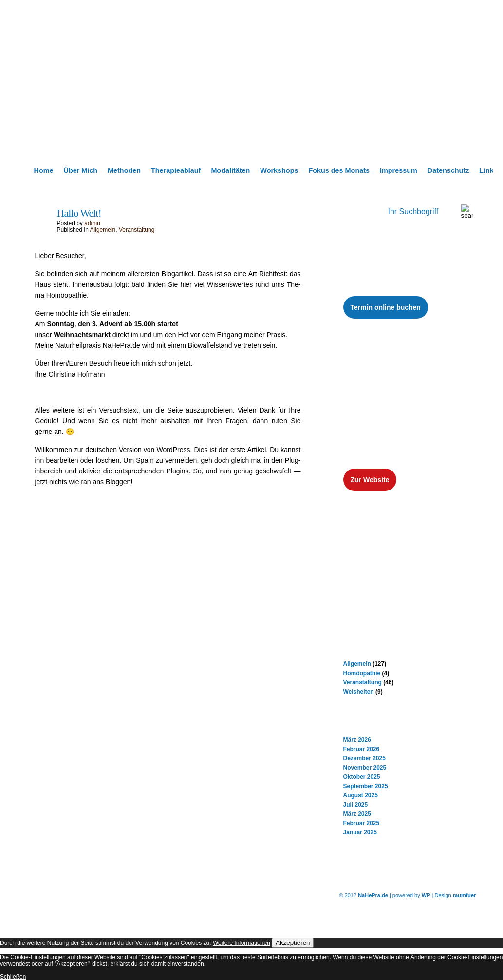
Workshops (279, 170)
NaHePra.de (373, 895)
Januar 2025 (360, 832)
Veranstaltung (137, 230)
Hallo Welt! (79, 213)
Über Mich (80, 170)
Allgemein (103, 230)
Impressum (399, 170)
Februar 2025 (362, 823)
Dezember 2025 (364, 758)
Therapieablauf (176, 170)
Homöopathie (362, 673)
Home (44, 170)
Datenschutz (448, 170)
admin (92, 223)
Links (488, 170)
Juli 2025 (356, 805)
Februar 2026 (362, 749)
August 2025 (361, 795)
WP (426, 895)
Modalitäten (230, 170)
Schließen (13, 977)
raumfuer (465, 895)
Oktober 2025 (362, 777)
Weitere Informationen (242, 943)
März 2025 (357, 814)
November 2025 (365, 768)
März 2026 (357, 740)
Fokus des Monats (339, 170)
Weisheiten (359, 692)
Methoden (124, 170)
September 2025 (366, 786)
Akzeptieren (293, 943)
